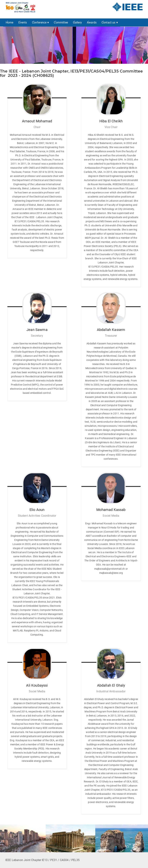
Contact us (108, 22)
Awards (92, 22)
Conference (39, 22)
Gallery (77, 22)
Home (10, 22)
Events (23, 22)
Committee (61, 22)
